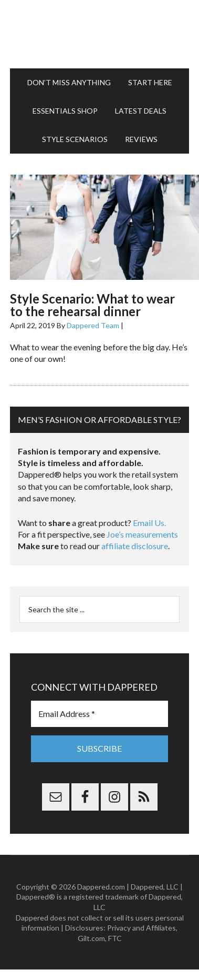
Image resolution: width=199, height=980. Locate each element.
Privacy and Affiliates (142, 928)
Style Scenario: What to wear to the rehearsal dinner (92, 305)
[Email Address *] (99, 714)
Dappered (99, 34)
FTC (115, 938)
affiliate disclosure (135, 546)
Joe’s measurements (142, 534)
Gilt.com (91, 938)
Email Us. (149, 523)
